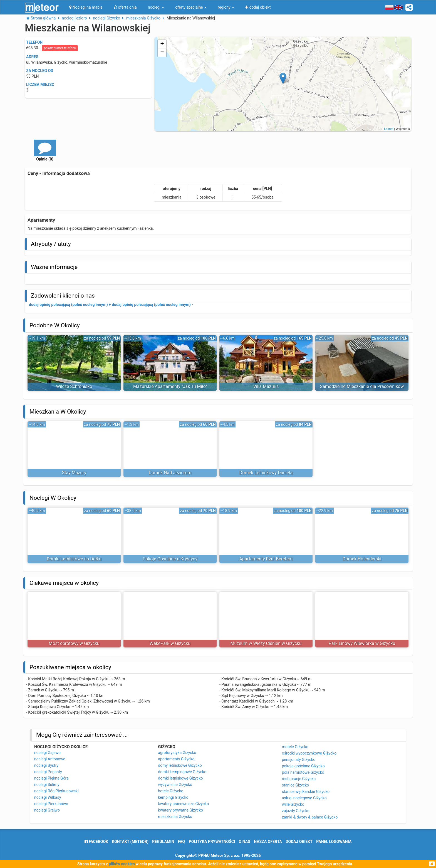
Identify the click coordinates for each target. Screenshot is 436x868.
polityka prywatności (212, 842)
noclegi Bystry (46, 765)
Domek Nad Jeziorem (170, 473)
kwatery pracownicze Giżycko (183, 804)
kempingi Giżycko (173, 797)
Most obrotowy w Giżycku (74, 643)
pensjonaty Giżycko (299, 760)
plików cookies (122, 864)
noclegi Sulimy (47, 785)
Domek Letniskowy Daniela (266, 473)
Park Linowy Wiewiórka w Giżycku (362, 643)
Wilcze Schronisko (74, 386)
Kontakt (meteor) (130, 842)
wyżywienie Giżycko (175, 785)
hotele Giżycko (171, 791)
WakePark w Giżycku (170, 643)
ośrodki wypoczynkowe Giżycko (309, 753)
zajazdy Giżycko (296, 811)
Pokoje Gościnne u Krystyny (170, 559)
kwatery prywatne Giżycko (180, 810)
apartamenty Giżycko (176, 759)
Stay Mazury (74, 473)
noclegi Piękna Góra (51, 778)
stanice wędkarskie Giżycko (306, 792)
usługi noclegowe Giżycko (304, 798)
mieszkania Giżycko (175, 817)
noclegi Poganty (48, 772)
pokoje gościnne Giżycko (303, 766)
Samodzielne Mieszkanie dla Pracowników (362, 386)
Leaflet (389, 129)
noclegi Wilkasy (48, 797)
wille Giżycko (293, 804)
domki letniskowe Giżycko (180, 778)
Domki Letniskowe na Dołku (74, 559)
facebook (96, 842)
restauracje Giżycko (299, 779)
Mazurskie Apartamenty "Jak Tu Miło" (170, 386)
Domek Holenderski (362, 559)
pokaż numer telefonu (60, 48)
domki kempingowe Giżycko (182, 772)
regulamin (163, 842)
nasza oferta (268, 842)
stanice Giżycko (296, 785)
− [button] (162, 53)
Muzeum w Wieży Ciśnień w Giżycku (266, 643)
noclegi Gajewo (47, 753)
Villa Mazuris (266, 386)
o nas (245, 842)
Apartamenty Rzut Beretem (266, 559)
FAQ (181, 842)
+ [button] (162, 44)
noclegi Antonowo (50, 759)
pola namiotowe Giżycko (303, 772)
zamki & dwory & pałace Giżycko (310, 817)
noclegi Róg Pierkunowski (56, 791)
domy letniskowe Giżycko (180, 765)
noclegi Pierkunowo (51, 804)
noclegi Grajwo (47, 810)
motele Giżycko (295, 747)
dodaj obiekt (299, 842)
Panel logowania (334, 842)
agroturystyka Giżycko (177, 753)
